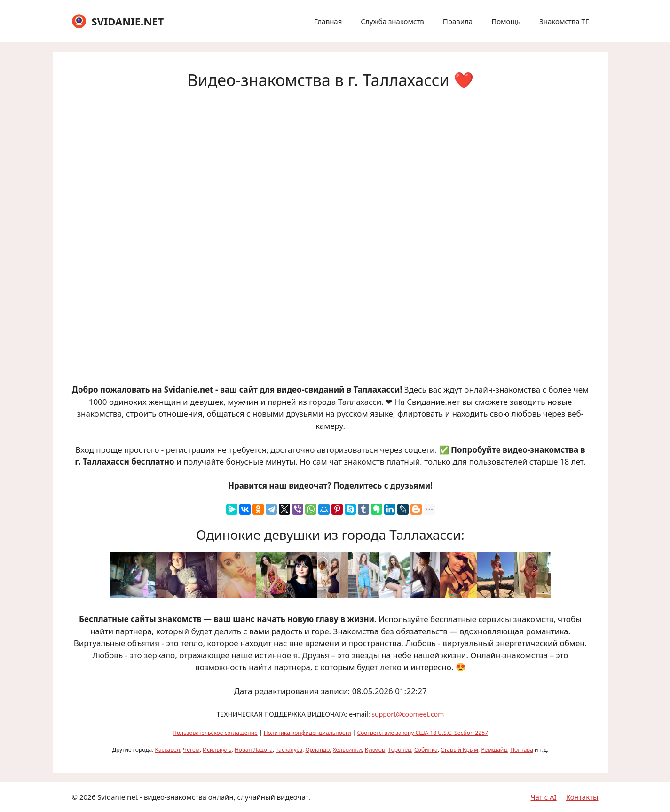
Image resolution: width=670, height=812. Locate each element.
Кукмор (375, 750)
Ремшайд (494, 750)
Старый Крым (459, 750)
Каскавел (168, 750)
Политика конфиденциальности (307, 733)
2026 (87, 797)
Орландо (317, 750)
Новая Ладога (254, 750)
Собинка (426, 750)
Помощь (506, 21)
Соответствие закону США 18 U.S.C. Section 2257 (423, 733)
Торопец (400, 750)
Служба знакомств (392, 21)
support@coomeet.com (408, 714)
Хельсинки (347, 750)
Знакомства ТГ (564, 21)
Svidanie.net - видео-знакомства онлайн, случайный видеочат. (204, 797)
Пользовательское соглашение (215, 733)
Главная (328, 21)
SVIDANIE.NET (127, 21)
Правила (458, 21)
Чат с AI (544, 797)
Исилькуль (217, 750)
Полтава (522, 750)
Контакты (582, 797)
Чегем (191, 750)
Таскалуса (289, 750)
